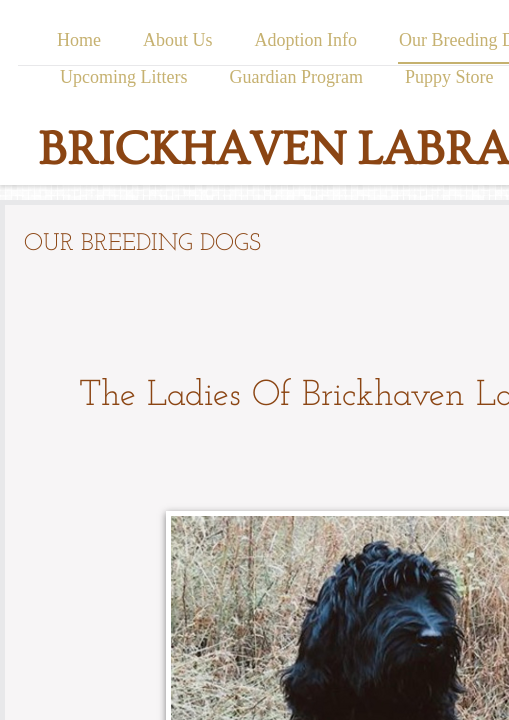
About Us (178, 40)
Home (79, 40)
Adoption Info (305, 40)
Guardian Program (296, 77)
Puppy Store (449, 77)
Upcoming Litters (123, 77)
